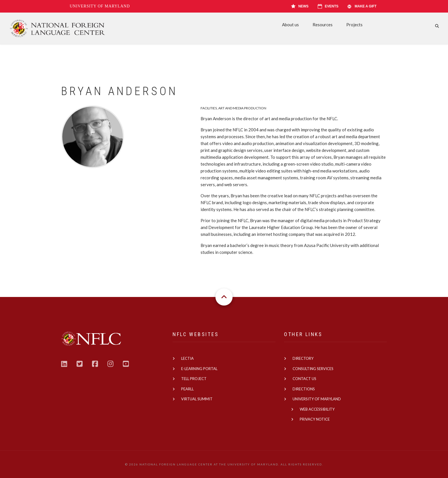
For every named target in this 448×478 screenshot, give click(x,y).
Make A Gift (362, 6)
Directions (304, 389)
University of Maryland (100, 6)
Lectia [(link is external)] (187, 358)
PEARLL (187, 389)
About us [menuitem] (290, 25)
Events (328, 6)
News (300, 6)
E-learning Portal (199, 369)
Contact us (304, 379)
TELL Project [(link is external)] (194, 379)
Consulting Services (313, 369)
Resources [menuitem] (323, 25)
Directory (303, 358)
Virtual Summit (197, 399)
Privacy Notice (315, 419)
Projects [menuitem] (354, 25)
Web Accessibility (317, 409)
